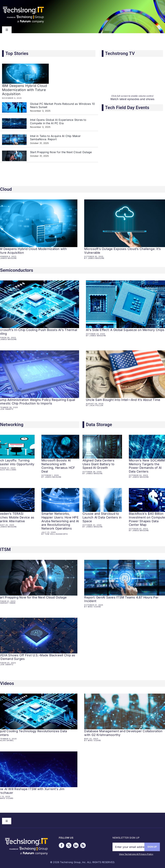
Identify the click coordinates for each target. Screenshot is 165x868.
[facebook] (62, 845)
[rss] (83, 845)
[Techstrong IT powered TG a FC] (26, 839)
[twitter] (69, 845)
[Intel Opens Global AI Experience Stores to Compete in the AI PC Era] (14, 124)
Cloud (6, 189)
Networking (12, 425)
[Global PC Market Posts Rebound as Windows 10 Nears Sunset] (14, 108)
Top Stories (17, 53)
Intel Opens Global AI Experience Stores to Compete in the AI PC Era (58, 121)
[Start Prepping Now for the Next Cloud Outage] (14, 156)
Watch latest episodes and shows (132, 99)
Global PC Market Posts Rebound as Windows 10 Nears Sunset (62, 105)
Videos (7, 683)
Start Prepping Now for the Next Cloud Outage (62, 152)
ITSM (5, 549)
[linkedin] (76, 845)
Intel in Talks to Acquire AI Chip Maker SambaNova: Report (55, 138)
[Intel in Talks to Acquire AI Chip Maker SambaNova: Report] (14, 140)
